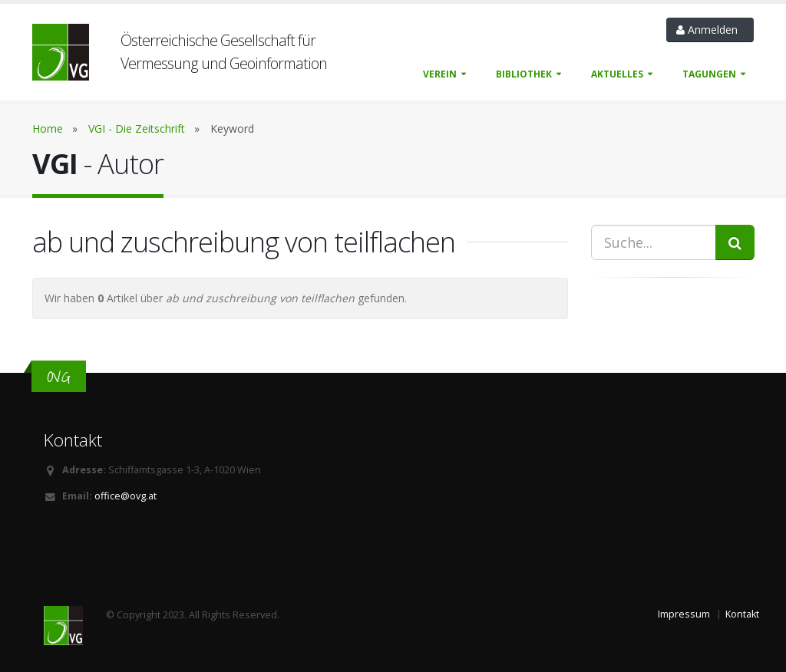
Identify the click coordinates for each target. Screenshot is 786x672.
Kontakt (742, 614)
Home (48, 128)
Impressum (684, 614)
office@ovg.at (125, 496)
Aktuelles (617, 74)
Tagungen (709, 74)
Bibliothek (524, 74)
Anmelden (710, 30)
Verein (440, 74)
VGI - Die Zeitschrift (137, 128)
